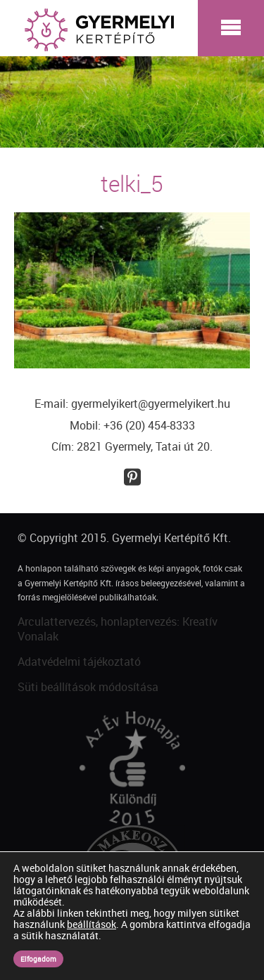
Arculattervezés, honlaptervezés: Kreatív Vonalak (118, 629)
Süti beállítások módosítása (88, 687)
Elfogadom (38, 959)
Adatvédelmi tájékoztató (79, 662)
